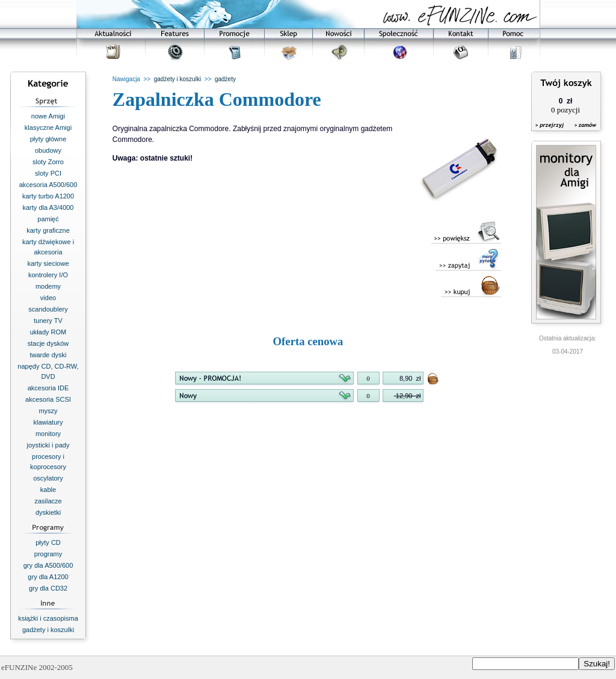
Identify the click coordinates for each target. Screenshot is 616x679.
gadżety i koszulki (48, 630)
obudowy (48, 150)
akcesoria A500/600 (48, 185)
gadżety (225, 79)
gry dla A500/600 (48, 565)
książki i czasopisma (48, 618)
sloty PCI (48, 173)
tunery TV (48, 321)
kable (48, 490)
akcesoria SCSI (48, 399)
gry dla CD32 (48, 588)
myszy (48, 411)
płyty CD (48, 542)
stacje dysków (48, 343)
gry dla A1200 (48, 577)
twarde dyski (48, 355)
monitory (48, 434)
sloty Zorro (48, 162)
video (48, 298)
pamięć (48, 219)
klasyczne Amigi (48, 128)
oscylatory (48, 478)
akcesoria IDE (48, 388)
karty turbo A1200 (48, 196)
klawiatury (48, 422)
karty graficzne (48, 230)
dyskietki (48, 512)
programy (48, 554)
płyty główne (48, 139)
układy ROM (48, 332)
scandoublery (48, 309)
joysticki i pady (48, 445)
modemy (48, 286)
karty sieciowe (48, 263)
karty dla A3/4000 (48, 207)
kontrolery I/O (48, 275)
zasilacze (48, 501)
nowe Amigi (48, 116)
